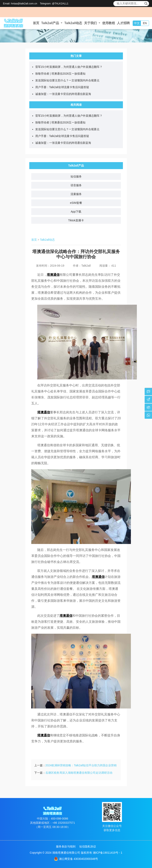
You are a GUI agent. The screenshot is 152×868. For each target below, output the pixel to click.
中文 (137, 23)
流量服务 (76, 194)
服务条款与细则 (66, 846)
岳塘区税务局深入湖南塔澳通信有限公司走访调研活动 (79, 773)
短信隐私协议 (88, 846)
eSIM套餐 (76, 203)
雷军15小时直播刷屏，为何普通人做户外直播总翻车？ (69, 67)
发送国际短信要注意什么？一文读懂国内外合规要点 (67, 80)
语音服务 (76, 185)
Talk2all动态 (73, 23)
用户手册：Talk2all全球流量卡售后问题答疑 (62, 87)
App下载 (76, 212)
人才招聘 (123, 23)
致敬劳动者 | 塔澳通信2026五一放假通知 (60, 74)
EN (145, 23)
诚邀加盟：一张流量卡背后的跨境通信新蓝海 (63, 94)
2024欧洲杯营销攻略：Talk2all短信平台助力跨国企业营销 (81, 765)
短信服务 (76, 176)
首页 (36, 23)
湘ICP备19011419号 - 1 (108, 853)
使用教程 (109, 23)
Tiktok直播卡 (76, 220)
